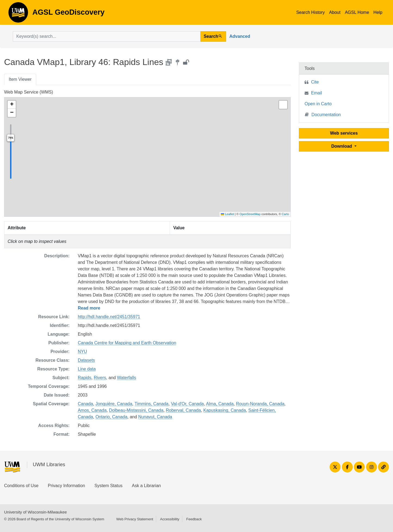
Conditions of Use (21, 486)
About (335, 12)
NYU (82, 352)
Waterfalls (127, 378)
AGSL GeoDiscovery (18, 14)
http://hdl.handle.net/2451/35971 (109, 317)
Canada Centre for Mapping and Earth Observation (127, 343)
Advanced (240, 36)
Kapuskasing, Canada (225, 410)
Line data (87, 369)
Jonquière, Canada (114, 404)
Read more (89, 308)
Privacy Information (66, 486)
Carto (285, 214)
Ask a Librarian (146, 486)
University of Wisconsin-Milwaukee (35, 512)
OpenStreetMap (250, 214)
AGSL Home (357, 12)
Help (378, 12)
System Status (108, 486)
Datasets (86, 360)
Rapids (85, 378)
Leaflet (227, 214)
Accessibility (170, 519)
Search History (310, 12)
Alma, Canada (220, 404)
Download (342, 146)
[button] (12, 105)
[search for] (107, 36)
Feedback (194, 519)
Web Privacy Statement (135, 519)
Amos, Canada (92, 410)
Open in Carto (318, 104)
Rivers (100, 378)
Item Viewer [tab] (20, 79)
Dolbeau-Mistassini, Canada (136, 410)
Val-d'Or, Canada (187, 404)
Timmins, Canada (152, 404)
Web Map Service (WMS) (29, 92)
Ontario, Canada (111, 417)
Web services (344, 133)
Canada (85, 404)
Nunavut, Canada (155, 417)
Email (317, 93)
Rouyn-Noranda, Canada (260, 404)
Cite (315, 82)
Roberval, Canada (183, 410)
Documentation (323, 114)
